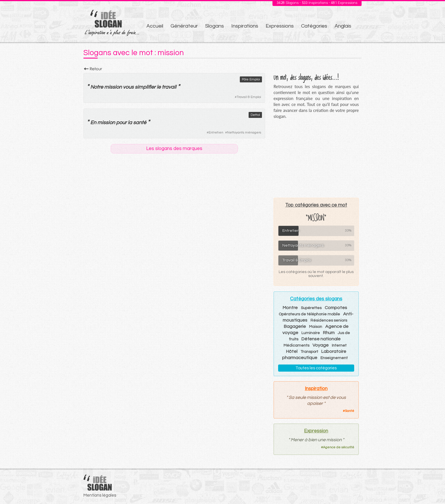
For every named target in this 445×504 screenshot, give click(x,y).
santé (140, 123)
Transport (309, 352)
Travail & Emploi (249, 97)
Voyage (321, 345)
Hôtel (292, 351)
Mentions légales (100, 495)
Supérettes (311, 308)
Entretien (216, 133)
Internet (339, 345)
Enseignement (334, 358)
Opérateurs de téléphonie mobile (309, 314)
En (93, 123)
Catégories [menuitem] (314, 26)
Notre (97, 87)
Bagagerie (295, 326)
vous (128, 87)
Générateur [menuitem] (184, 26)
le (159, 87)
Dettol (255, 115)
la (130, 123)
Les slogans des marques (174, 149)
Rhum (329, 333)
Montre (290, 308)
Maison (316, 327)
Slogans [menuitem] (215, 26)
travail (169, 87)
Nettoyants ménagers (244, 133)
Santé (350, 411)
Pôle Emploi (251, 79)
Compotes (336, 308)
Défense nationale (321, 339)
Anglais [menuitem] (343, 26)
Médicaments (296, 345)
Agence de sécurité (339, 447)
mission (113, 87)
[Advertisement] (316, 158)
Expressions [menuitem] (280, 26)
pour (121, 123)
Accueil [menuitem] (155, 26)
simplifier (145, 87)
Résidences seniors (329, 320)
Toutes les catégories (316, 368)
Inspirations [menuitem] (245, 26)
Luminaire (311, 333)
